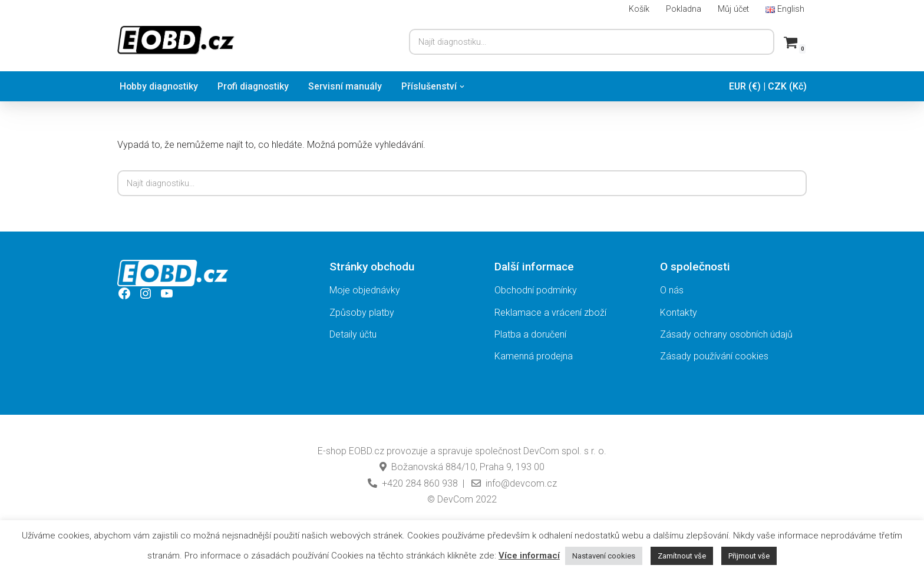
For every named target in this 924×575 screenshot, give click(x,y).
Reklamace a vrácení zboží (550, 313)
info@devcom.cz (513, 483)
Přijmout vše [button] (749, 556)
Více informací (529, 556)
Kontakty (679, 313)
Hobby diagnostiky (160, 86)
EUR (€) (745, 86)
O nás (672, 290)
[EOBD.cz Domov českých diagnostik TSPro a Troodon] (176, 40)
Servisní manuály (349, 86)
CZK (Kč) (787, 86)
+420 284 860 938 (413, 483)
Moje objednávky (365, 290)
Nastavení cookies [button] (604, 556)
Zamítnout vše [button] (682, 556)
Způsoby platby (362, 313)
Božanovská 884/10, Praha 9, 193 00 (462, 467)
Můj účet (733, 9)
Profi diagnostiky (256, 86)
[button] (466, 87)
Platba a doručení (530, 334)
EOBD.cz (367, 451)
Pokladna (684, 9)
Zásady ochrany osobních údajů (726, 334)
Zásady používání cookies (714, 356)
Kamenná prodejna (534, 356)
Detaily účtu (353, 334)
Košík (639, 9)
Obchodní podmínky (536, 290)
